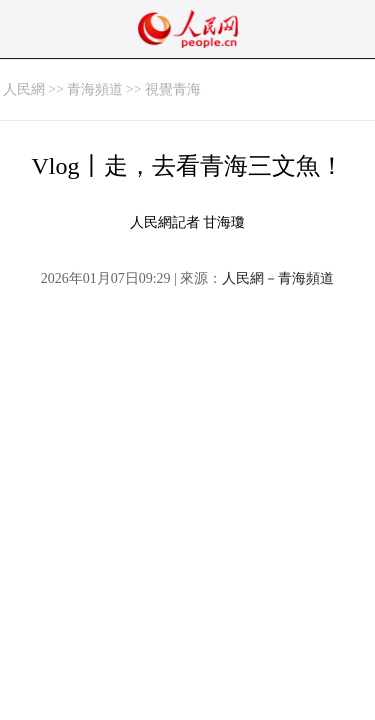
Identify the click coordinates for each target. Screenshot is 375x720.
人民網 (24, 89)
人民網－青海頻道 (278, 278)
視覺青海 (173, 89)
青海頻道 (95, 89)
